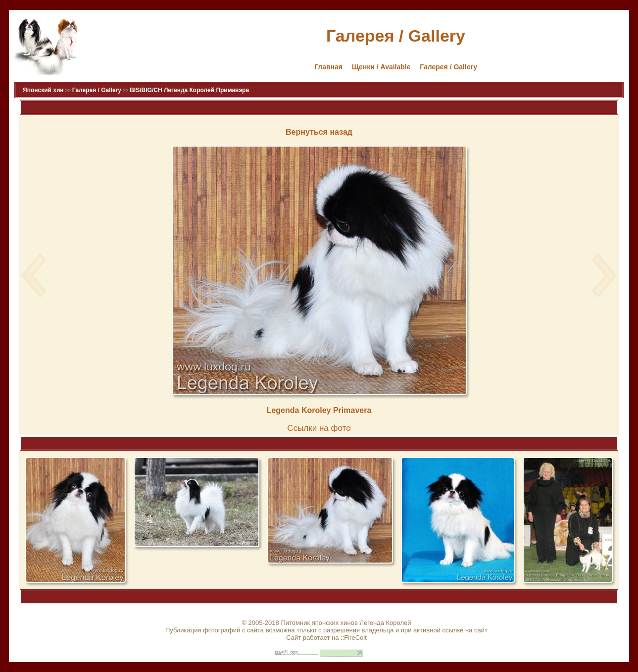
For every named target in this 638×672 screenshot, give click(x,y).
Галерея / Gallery (448, 67)
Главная (328, 67)
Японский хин (43, 90)
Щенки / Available (381, 67)
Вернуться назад (319, 132)
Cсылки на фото (319, 428)
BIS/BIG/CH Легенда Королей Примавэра (189, 90)
